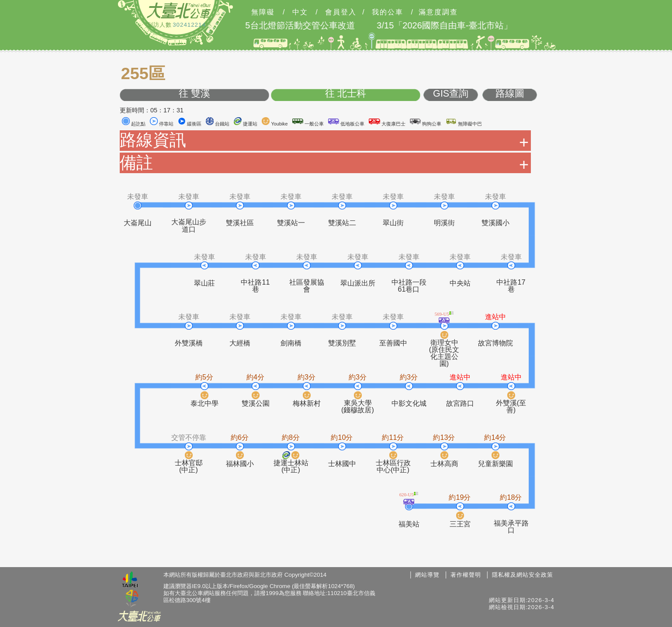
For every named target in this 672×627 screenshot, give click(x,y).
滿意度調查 (438, 12)
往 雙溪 (194, 94)
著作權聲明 (466, 575)
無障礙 (263, 12)
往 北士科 (346, 94)
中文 (300, 12)
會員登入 (341, 12)
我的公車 (388, 12)
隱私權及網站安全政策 (523, 575)
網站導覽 (427, 575)
